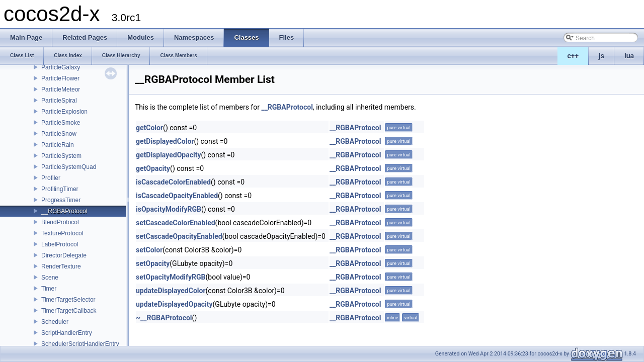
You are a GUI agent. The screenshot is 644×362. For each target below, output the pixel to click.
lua (629, 56)
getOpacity (153, 168)
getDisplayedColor (165, 141)
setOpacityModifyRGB (171, 277)
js (601, 56)
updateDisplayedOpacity (174, 304)
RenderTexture (61, 266)
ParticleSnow (59, 134)
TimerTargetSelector (68, 300)
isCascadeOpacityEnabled (177, 196)
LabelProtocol (60, 244)
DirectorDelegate (64, 255)
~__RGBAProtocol (164, 318)
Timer (49, 289)
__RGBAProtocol (64, 211)
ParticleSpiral (59, 101)
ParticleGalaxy (61, 67)
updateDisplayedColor (171, 291)
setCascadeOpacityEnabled (179, 236)
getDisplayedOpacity (168, 155)
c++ (573, 56)
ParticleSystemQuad (69, 167)
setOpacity (153, 263)
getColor (149, 128)
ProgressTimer (61, 200)
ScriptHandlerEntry (67, 333)
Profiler (51, 178)
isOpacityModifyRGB (169, 209)
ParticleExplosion (64, 112)
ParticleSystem (61, 156)
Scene (50, 278)
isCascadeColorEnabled (173, 182)
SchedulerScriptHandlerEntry (80, 344)
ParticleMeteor (61, 89)
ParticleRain (58, 145)
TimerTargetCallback (69, 311)
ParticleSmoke (61, 123)
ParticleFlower (60, 78)
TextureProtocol (62, 233)
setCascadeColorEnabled (176, 223)
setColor (149, 250)
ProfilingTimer (60, 189)
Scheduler (55, 322)
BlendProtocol (60, 222)
